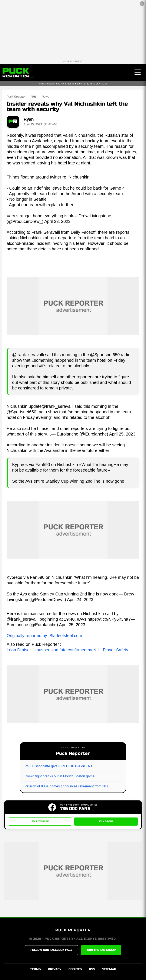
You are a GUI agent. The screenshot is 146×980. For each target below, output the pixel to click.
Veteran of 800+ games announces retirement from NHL (67, 786)
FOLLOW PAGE (40, 821)
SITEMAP (109, 969)
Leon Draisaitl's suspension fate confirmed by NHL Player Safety (67, 650)
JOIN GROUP (106, 821)
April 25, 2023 (122, 434)
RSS (92, 969)
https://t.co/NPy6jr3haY (109, 619)
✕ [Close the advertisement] (142, 4)
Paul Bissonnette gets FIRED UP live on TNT (59, 766)
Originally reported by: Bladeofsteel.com (44, 636)
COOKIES (75, 969)
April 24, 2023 (80, 600)
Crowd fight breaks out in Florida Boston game (59, 776)
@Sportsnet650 (21, 412)
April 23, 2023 (57, 221)
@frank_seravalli (58, 406)
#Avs (82, 619)
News (45, 97)
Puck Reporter (16, 97)
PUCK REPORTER (73, 930)
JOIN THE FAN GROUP (101, 950)
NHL (34, 97)
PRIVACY (55, 969)
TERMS (35, 969)
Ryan (29, 119)
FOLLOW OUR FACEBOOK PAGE (51, 950)
